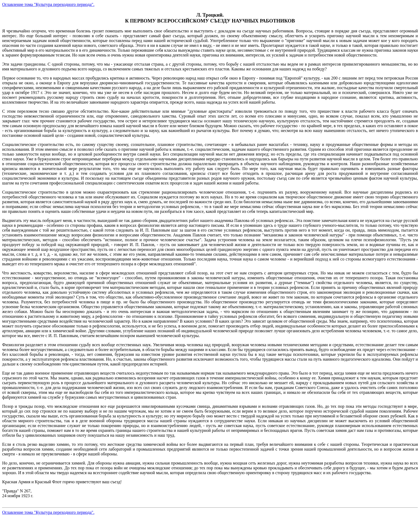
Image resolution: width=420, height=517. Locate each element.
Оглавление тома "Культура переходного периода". (48, 4)
